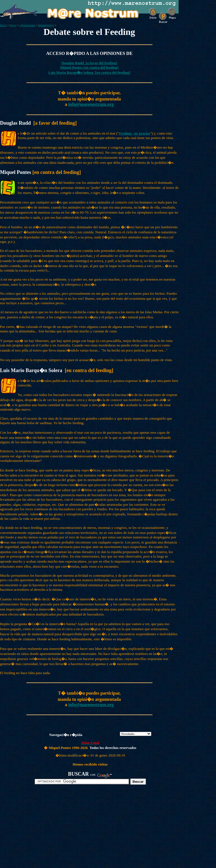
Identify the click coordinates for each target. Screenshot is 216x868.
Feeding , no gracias (135, 133)
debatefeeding (46, 25)
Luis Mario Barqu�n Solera (71, 72)
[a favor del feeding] (101, 63)
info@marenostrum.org (91, 104)
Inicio (3, 25)
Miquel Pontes (71, 67)
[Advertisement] (65, 829)
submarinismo (27, 25)
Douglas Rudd (74, 63)
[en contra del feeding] (101, 67)
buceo (13, 25)
